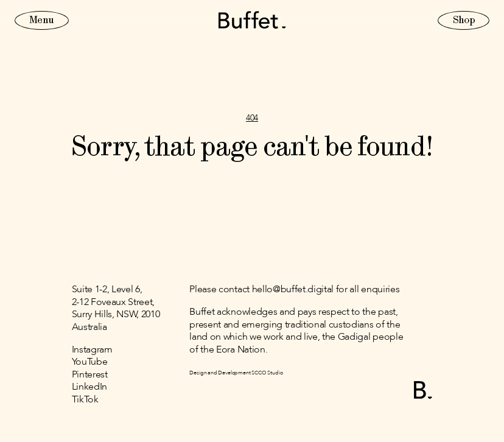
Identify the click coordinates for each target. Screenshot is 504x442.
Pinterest (90, 375)
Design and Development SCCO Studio (236, 373)
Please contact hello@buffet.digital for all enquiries (294, 290)
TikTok (85, 400)
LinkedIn (89, 387)
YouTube (90, 362)
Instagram (92, 350)
